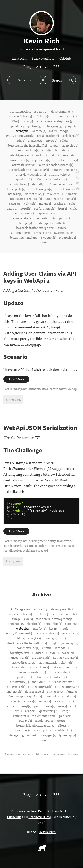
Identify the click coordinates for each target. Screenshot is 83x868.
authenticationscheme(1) (56, 165)
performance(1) (44, 208)
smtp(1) (66, 213)
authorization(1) (20, 169)
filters (54, 389)
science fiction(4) (20, 116)
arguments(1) (41, 160)
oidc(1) (54, 155)
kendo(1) (30, 213)
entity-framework (60, 544)
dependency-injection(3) (24, 126)
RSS (56, 66)
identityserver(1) (21, 155)
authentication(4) (65, 116)
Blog (27, 66)
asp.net (22, 389)
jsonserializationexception (28, 549)
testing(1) (60, 203)
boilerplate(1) (16, 189)
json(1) (62, 208)
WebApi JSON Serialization (40, 428)
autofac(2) (39, 131)
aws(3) (28, 121)
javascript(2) (70, 145)
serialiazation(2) (48, 135)
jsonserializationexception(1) (36, 228)
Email (41, 826)
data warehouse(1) (64, 169)
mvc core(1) (55, 194)
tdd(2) (21, 140)
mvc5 (63, 389)
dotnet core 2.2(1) (67, 189)
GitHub (65, 58)
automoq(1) (61, 179)
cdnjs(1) (71, 198)
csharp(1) (15, 203)
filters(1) (64, 228)
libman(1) (72, 194)
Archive (42, 66)
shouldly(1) (39, 184)
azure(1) (12, 208)
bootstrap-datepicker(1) (26, 198)
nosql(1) (26, 208)
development (38, 544)
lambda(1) (62, 150)
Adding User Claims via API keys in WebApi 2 (40, 277)
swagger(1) (49, 237)
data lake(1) (41, 169)
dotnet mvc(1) (34, 194)
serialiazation (13, 554)
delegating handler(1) (24, 237)
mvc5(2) (52, 140)
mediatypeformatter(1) (50, 223)
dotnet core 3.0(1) (40, 189)
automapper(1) (21, 232)
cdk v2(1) (30, 203)
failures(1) (44, 179)
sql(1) (73, 203)
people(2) (71, 126)
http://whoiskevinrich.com (57, 757)
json (6, 549)
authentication (39, 389)
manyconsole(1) (18, 160)
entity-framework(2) (20, 135)
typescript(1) (67, 237)
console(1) (68, 155)
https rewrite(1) (59, 174)
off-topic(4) (42, 116)
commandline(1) (28, 150)
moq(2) (64, 131)
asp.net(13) (41, 111)
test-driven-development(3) (54, 121)
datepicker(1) (54, 198)
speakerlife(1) (25, 179)
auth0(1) (41, 155)
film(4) (17, 121)
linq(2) (54, 145)
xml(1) (74, 208)
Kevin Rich (47, 835)
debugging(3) (53, 126)
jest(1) (18, 213)
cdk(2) (64, 140)
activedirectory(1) (24, 165)
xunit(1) (47, 150)
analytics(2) (36, 140)
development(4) (62, 111)
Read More (16, 379)
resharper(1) (42, 232)
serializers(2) (70, 135)
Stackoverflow (43, 58)
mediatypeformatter (62, 549)
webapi (73, 389)
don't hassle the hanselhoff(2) (27, 145)
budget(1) (25, 223)
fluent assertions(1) (62, 184)
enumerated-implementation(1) (35, 218)
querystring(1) (49, 213)
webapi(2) (23, 131)
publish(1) (66, 218)
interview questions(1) (31, 174)
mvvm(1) (45, 203)
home (43, 242)
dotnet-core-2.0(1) (65, 160)
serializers (30, 554)
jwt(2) (53, 131)
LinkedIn (19, 58)
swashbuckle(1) (64, 232)
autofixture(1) (19, 184)
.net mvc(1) (15, 194)
